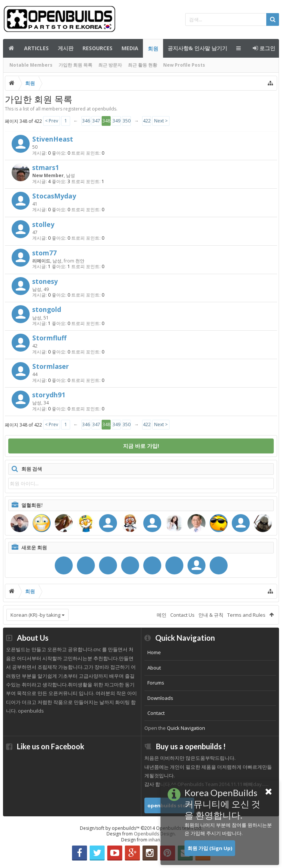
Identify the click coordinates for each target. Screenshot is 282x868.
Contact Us (182, 615)
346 (86, 121)
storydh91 (49, 395)
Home (154, 652)
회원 (153, 48)
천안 (80, 261)
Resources (97, 48)
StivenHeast (53, 139)
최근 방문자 (110, 65)
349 (116, 121)
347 (96, 121)
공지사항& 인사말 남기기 (197, 48)
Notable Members (31, 65)
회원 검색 (32, 469)
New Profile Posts (184, 65)
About (154, 668)
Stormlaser (51, 366)
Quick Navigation (186, 728)
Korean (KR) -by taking (35, 615)
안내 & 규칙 (211, 615)
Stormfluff (49, 338)
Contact (156, 713)
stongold (47, 309)
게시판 (66, 48)
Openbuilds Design (154, 834)
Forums (156, 683)
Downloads (160, 698)
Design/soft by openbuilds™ (141, 828)
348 (106, 121)
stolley (43, 224)
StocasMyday (54, 196)
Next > (161, 121)
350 (127, 121)
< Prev (52, 121)
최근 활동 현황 (142, 65)
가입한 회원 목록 (75, 65)
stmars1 (46, 167)
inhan (154, 840)
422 (147, 121)
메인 (11, 48)
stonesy (45, 281)
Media (130, 48)
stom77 (44, 253)
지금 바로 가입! (141, 446)
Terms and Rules (246, 615)
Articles (36, 48)
